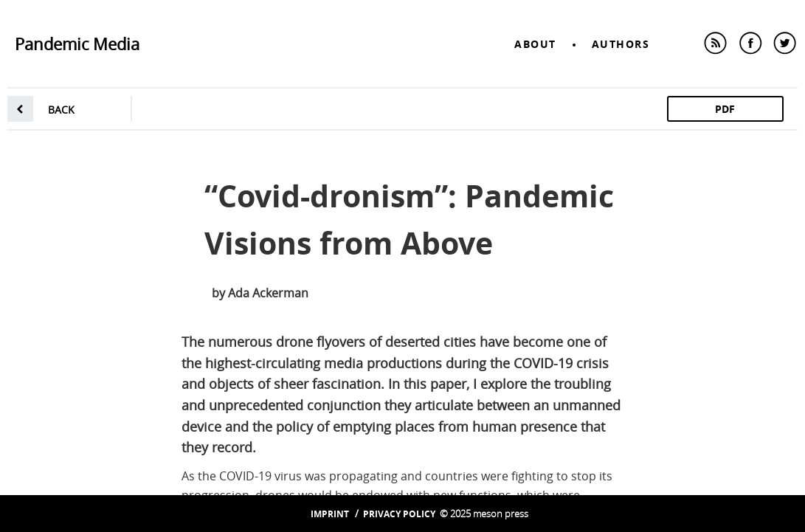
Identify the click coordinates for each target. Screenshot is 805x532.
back (61, 110)
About (535, 44)
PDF (725, 109)
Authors (621, 44)
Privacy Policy (399, 514)
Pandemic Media (77, 44)
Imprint (330, 514)
